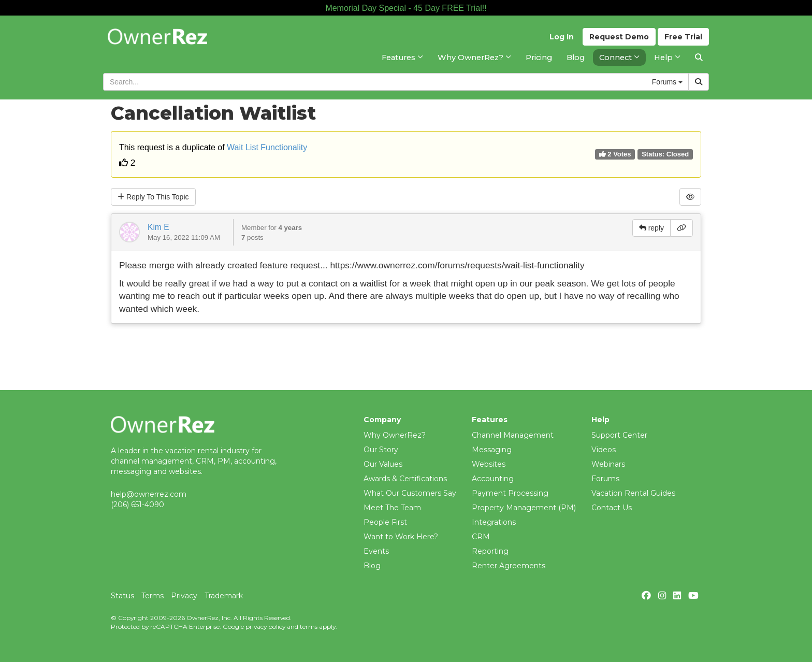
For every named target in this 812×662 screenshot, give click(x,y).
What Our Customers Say (410, 493)
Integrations (494, 522)
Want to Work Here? (401, 537)
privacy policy (265, 627)
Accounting (493, 479)
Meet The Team (392, 508)
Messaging (492, 450)
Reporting (490, 551)
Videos (604, 450)
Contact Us (612, 508)
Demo (619, 37)
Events (376, 551)
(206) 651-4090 (137, 505)
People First (385, 522)
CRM (481, 537)
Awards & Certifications (405, 479)
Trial (683, 37)
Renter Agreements (509, 566)
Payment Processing (510, 493)
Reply (153, 197)
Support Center (619, 435)
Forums (605, 479)
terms (309, 627)
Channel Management (513, 435)
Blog (372, 566)
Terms (153, 596)
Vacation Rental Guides (633, 493)
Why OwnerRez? (395, 435)
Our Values (383, 464)
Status (122, 596)
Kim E (158, 227)
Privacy (184, 596)
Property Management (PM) (524, 508)
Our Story (381, 450)
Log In (562, 37)
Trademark (224, 596)
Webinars (608, 464)
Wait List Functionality (267, 147)
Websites (489, 464)
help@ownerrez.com (149, 494)
